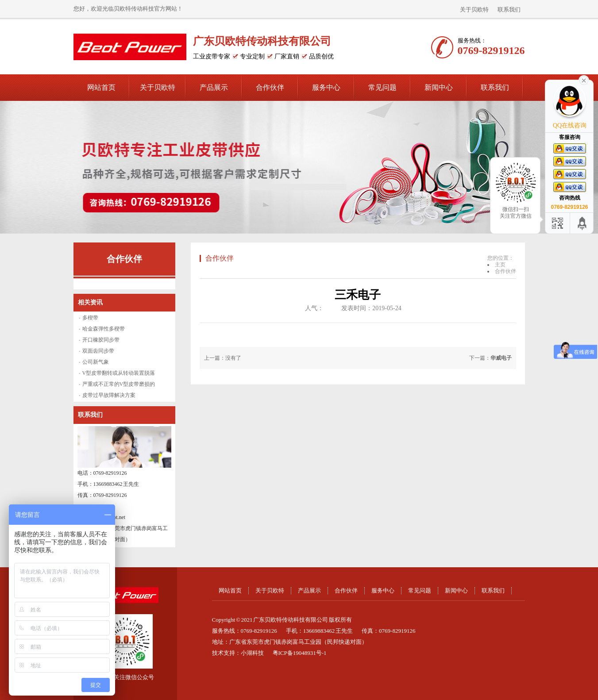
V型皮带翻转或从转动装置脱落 (119, 373)
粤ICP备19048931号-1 (300, 653)
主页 (500, 265)
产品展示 (214, 87)
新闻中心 (439, 87)
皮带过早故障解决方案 (109, 395)
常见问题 (382, 87)
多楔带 (90, 318)
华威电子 (501, 358)
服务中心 (326, 87)
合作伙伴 (270, 87)
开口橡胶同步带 (101, 340)
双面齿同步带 (98, 351)
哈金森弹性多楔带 (104, 329)
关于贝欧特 (474, 10)
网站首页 (101, 87)
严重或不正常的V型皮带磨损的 (119, 384)
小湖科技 (252, 653)
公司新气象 (96, 362)
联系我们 (509, 10)
